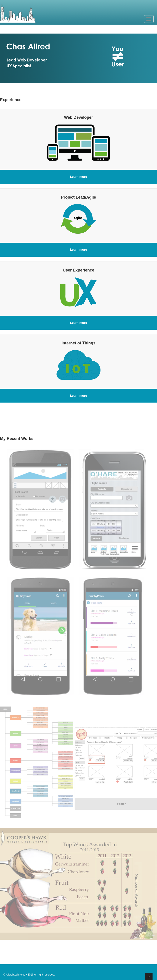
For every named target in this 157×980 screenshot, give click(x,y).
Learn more (78, 177)
